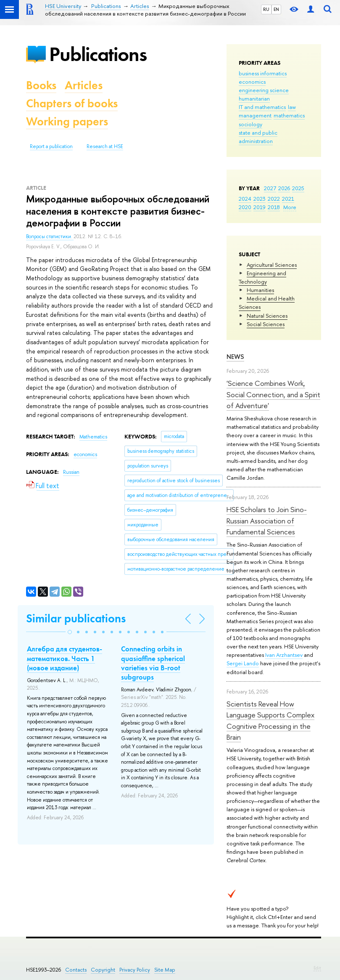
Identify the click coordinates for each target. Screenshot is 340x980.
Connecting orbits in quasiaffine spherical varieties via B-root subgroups (153, 663)
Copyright (103, 970)
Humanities (260, 290)
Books (41, 85)
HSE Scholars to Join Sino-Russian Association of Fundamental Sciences (267, 521)
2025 (298, 188)
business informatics (263, 73)
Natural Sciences (267, 316)
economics (252, 82)
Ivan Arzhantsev (284, 655)
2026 (284, 188)
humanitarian (254, 98)
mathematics (289, 115)
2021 (288, 199)
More (290, 207)
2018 (274, 207)
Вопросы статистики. (50, 236)
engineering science (264, 90)
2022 (274, 199)
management (255, 115)
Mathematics (93, 437)
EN (276, 9)
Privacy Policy (135, 970)
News (235, 357)
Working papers (67, 121)
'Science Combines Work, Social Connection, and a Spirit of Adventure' (273, 394)
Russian (71, 472)
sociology (250, 124)
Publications (98, 54)
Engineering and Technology (262, 277)
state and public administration (258, 137)
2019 (260, 207)
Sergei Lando (243, 663)
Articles (84, 85)
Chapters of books (72, 103)
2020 (245, 207)
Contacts (76, 970)
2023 (260, 199)
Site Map (165, 970)
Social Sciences (266, 324)
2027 (270, 188)
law (292, 107)
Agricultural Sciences (272, 265)
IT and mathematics (262, 107)
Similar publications (76, 618)
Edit (317, 968)
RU (266, 9)
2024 (245, 199)
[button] (70, 632)
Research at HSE (105, 146)
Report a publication (51, 146)
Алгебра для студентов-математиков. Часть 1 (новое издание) (65, 658)
